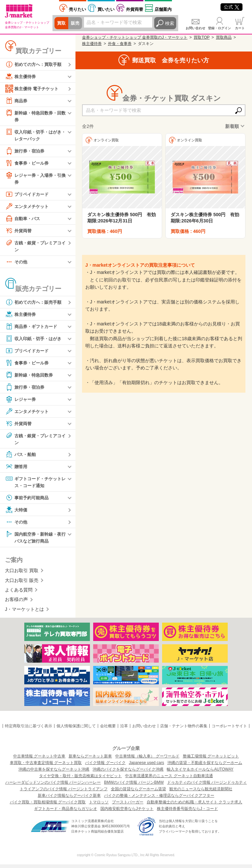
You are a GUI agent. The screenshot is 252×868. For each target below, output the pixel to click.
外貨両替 (135, 9)
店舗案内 (163, 9)
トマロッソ (99, 806)
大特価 (17, 513)
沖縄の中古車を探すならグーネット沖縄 (54, 773)
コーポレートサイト (229, 730)
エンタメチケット (28, 208)
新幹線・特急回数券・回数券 (35, 116)
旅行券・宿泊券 (26, 152)
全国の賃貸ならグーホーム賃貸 (138, 793)
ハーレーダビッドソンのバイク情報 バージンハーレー (53, 786)
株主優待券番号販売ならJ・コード (187, 812)
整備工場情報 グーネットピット (211, 760)
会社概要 (108, 730)
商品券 (17, 101)
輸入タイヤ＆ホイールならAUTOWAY (200, 773)
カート (240, 28)
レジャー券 (21, 401)
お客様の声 (16, 603)
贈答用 (17, 469)
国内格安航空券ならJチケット (127, 812)
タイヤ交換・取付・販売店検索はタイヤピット (80, 779)
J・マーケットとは (24, 612)
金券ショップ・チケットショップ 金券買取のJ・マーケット (135, 37)
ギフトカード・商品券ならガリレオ (66, 812)
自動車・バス (24, 220)
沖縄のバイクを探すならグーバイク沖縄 (128, 773)
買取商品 (224, 37)
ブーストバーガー (128, 806)
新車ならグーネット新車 (90, 760)
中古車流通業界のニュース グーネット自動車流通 (169, 779)
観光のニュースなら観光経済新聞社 (201, 793)
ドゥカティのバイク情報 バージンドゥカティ (207, 786)
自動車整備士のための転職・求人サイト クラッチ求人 (194, 806)
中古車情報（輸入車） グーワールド (147, 760)
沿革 (124, 730)
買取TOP (201, 37)
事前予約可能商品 (28, 501)
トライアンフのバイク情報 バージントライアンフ (63, 793)
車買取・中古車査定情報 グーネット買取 (46, 766)
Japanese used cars (147, 766)
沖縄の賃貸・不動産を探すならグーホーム (205, 766)
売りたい (77, 9)
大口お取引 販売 (22, 584)
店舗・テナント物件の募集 (184, 730)
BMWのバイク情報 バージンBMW (134, 786)
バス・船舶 (21, 457)
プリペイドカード (28, 196)
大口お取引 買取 (22, 574)
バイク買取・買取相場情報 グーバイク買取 (48, 806)
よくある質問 (19, 593)
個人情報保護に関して (76, 730)
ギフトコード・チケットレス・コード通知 (35, 484)
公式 (231, 7)
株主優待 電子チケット (33, 89)
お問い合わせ (196, 28)
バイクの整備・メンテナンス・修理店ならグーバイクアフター (159, 799)
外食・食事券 (120, 44)
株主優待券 (21, 76)
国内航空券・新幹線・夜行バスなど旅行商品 (35, 540)
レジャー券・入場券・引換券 (35, 179)
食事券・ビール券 (28, 164)
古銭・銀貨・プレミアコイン (35, 247)
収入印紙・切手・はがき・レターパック (33, 135)
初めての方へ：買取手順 (35, 64)
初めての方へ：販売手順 (35, 304)
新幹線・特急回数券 (31, 377)
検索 (170, 23)
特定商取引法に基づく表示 (29, 730)
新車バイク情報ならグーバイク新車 (69, 799)
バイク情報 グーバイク (105, 766)
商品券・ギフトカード (33, 328)
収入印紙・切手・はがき (35, 341)
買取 (62, 23)
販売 (76, 23)
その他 (17, 264)
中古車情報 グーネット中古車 (39, 760)
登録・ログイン (220, 28)
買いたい (106, 9)
